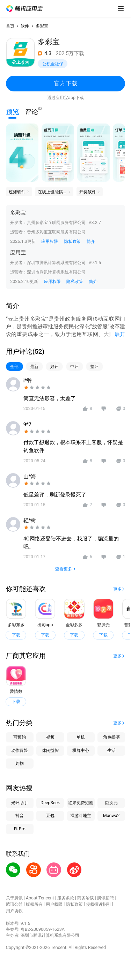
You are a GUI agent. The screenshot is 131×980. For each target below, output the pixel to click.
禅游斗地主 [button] (81, 816)
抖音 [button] (20, 816)
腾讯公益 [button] (14, 904)
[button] (24, 9)
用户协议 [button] (14, 911)
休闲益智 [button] (50, 750)
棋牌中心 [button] (81, 750)
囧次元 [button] (111, 803)
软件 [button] (25, 26)
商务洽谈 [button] (86, 898)
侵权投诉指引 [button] (99, 904)
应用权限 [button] (50, 241)
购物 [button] (20, 763)
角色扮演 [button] (111, 737)
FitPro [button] (20, 829)
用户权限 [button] (54, 904)
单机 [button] (81, 737)
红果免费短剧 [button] (81, 803)
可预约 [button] (20, 737)
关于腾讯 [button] (14, 898)
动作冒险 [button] (20, 750)
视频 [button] (50, 737)
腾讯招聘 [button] (105, 898)
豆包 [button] (50, 816)
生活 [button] (111, 750)
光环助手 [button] (20, 803)
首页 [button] (10, 26)
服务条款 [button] (66, 898)
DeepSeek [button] (50, 803)
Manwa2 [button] (111, 816)
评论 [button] (31, 111)
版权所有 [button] (34, 904)
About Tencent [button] (40, 898)
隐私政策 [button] (72, 241)
